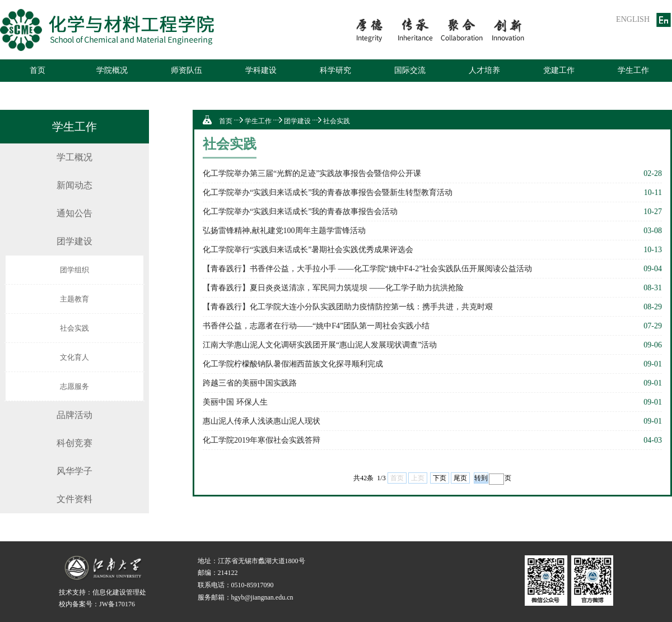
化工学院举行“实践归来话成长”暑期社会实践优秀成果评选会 (308, 250)
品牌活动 (74, 415)
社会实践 (74, 328)
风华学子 (74, 471)
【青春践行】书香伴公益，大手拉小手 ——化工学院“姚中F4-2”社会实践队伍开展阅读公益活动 (367, 269)
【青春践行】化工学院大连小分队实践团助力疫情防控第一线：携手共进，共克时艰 (348, 307)
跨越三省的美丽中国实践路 (250, 383)
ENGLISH (633, 19)
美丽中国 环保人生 (235, 402)
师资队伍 (186, 70)
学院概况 (112, 70)
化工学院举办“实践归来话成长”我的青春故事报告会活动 (300, 212)
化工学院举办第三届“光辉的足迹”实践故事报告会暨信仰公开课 (312, 173)
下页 (440, 478)
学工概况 (74, 157)
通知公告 (74, 213)
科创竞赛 (74, 443)
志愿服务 (74, 386)
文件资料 (74, 499)
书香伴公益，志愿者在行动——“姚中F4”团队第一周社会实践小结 (316, 326)
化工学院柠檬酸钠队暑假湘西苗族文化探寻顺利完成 (293, 364)
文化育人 (74, 357)
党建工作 (559, 70)
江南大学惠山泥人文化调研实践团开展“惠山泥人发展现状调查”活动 (320, 345)
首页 (38, 70)
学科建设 (261, 70)
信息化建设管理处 (119, 592)
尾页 (460, 478)
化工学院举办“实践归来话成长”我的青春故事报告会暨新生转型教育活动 (328, 192)
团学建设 (74, 241)
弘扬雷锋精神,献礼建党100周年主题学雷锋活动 (284, 231)
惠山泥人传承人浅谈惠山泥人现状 (262, 421)
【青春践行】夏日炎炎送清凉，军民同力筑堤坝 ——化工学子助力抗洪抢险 (333, 288)
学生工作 (633, 70)
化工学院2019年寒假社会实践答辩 (262, 440)
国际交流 (410, 70)
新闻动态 (74, 185)
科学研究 (335, 70)
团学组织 (74, 270)
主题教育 (74, 299)
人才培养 (484, 70)
